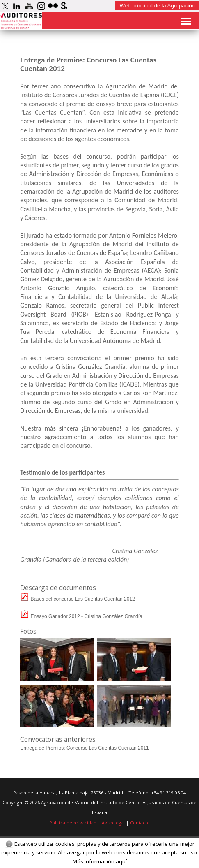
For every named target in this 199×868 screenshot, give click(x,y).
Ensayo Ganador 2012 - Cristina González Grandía (81, 616)
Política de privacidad (73, 823)
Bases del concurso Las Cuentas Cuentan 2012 (78, 599)
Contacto (140, 823)
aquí (121, 861)
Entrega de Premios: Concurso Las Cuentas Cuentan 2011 (85, 748)
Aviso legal (113, 823)
